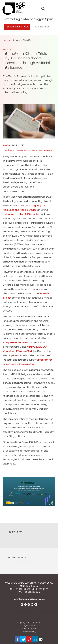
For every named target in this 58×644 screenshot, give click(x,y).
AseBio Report (43, 27)
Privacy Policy (29, 629)
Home (6, 40)
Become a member (17, 27)
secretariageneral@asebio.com (29, 599)
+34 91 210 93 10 (22, 589)
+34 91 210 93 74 (40, 589)
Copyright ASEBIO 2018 (29, 622)
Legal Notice (29, 625)
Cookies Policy (29, 632)
